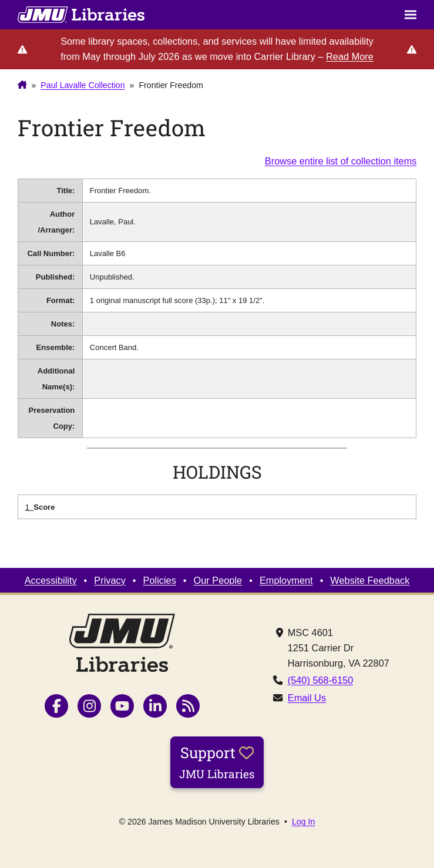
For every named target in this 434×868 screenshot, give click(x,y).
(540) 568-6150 (321, 680)
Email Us (307, 698)
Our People (218, 580)
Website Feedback (370, 580)
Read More (350, 56)
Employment (286, 580)
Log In (303, 822)
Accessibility (51, 580)
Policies (160, 580)
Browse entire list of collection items (341, 161)
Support (217, 762)
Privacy (110, 580)
